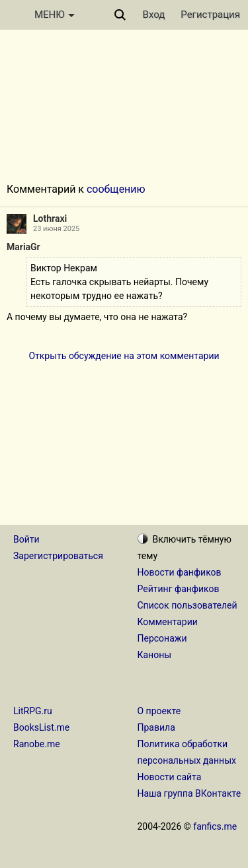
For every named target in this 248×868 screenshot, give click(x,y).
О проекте (159, 711)
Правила (156, 727)
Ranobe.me (37, 744)
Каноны (155, 655)
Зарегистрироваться (58, 556)
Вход (154, 15)
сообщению (116, 189)
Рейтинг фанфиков (179, 589)
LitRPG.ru (33, 711)
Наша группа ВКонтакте (189, 793)
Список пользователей (187, 605)
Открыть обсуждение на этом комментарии (124, 356)
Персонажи (162, 638)
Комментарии (168, 622)
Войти (26, 539)
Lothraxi (50, 218)
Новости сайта (170, 777)
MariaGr (23, 247)
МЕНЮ (55, 15)
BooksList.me (41, 727)
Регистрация (210, 15)
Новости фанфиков (180, 572)
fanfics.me (215, 826)
